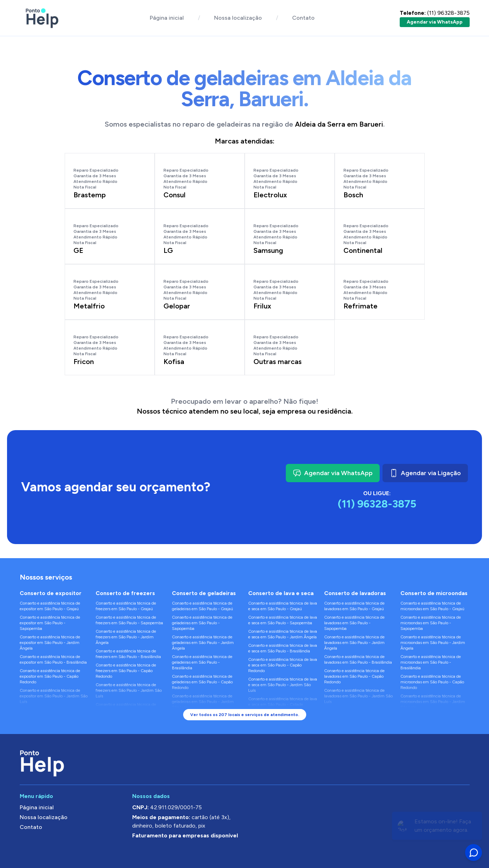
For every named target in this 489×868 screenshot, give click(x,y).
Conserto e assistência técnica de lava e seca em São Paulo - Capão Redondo (283, 665)
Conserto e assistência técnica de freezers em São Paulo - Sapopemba (129, 620)
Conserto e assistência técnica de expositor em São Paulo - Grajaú (50, 606)
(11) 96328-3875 (435, 13)
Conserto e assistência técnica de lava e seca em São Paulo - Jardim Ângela (283, 634)
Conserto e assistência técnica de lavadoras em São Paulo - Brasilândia (358, 659)
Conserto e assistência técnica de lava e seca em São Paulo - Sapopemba (283, 620)
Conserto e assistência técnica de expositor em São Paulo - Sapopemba (50, 623)
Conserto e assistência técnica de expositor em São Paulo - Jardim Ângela (50, 643)
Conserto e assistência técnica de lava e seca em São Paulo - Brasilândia (283, 648)
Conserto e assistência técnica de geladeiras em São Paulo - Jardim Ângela (203, 643)
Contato (303, 18)
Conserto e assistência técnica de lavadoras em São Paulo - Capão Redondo (354, 676)
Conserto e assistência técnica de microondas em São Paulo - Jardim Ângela (433, 643)
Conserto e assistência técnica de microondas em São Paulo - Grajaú (432, 606)
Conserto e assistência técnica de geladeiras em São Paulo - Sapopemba (202, 623)
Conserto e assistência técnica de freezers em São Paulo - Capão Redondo (126, 671)
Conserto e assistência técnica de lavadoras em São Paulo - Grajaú (354, 606)
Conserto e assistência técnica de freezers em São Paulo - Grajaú (126, 606)
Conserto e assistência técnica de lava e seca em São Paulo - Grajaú (283, 606)
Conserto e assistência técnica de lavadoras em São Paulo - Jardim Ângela (354, 643)
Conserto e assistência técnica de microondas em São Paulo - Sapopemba (431, 623)
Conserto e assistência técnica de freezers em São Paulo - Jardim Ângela (126, 637)
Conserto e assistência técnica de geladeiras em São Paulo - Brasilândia (202, 662)
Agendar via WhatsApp (435, 22)
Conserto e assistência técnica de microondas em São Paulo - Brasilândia (431, 662)
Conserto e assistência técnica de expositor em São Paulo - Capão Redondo (50, 676)
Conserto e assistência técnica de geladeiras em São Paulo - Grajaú (202, 606)
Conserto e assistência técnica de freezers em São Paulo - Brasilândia (128, 654)
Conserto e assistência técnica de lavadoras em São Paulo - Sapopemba (354, 623)
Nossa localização (238, 18)
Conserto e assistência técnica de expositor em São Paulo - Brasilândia (53, 659)
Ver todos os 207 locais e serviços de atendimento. (245, 715)
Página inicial (167, 18)
